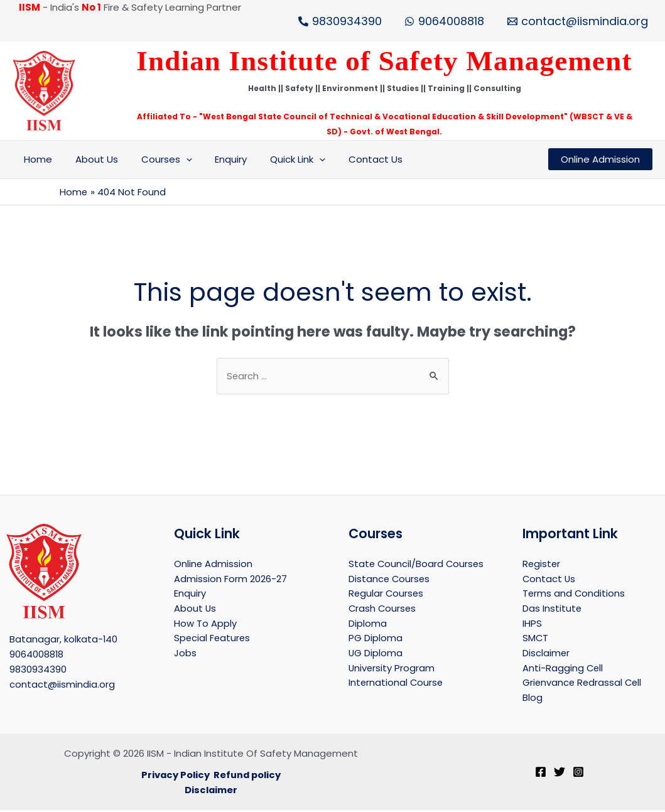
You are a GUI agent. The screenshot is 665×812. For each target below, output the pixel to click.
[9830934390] (340, 21)
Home (36, 159)
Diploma (368, 624)
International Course (397, 684)
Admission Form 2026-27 (230, 579)
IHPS (532, 624)
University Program (392, 669)
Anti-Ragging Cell (563, 669)
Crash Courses (383, 609)
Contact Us (352, 159)
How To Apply (205, 624)
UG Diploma (376, 654)
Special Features (213, 639)
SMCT (536, 639)
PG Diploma (376, 639)
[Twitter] (560, 774)
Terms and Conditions (574, 594)
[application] (176, 160)
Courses (156, 160)
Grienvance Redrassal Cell (583, 684)
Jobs (185, 654)
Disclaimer (546, 654)
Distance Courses (390, 579)
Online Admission (214, 564)
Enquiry (216, 159)
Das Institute (552, 609)
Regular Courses (387, 594)
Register (542, 564)
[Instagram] (578, 774)
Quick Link (279, 160)
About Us (90, 159)
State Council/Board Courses (417, 564)
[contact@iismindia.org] (578, 21)
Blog (533, 699)
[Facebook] (541, 774)
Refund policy (248, 777)
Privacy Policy (174, 777)
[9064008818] (444, 21)
